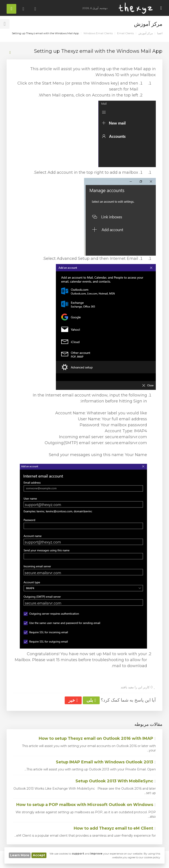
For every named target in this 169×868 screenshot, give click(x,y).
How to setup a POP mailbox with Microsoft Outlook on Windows (86, 805)
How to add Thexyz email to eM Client (115, 828)
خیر (73, 700)
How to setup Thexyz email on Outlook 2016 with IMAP (97, 738)
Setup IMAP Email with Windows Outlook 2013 (106, 762)
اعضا (160, 33)
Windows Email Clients (98, 33)
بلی (91, 700)
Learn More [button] (20, 855)
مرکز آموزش (146, 33)
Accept (39, 855)
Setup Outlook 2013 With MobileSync (116, 781)
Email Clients (125, 33)
